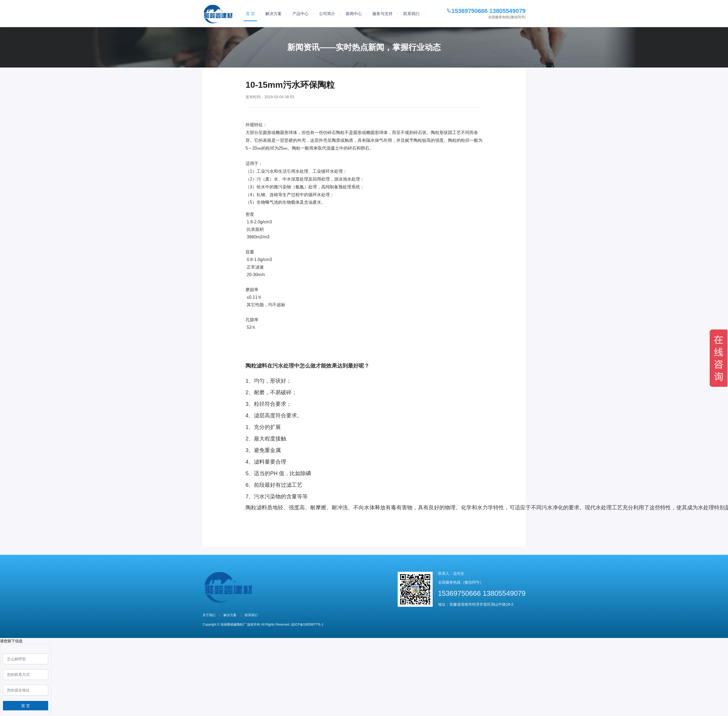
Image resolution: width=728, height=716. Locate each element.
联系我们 (411, 14)
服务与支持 (382, 14)
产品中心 (300, 14)
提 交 (26, 703)
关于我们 (209, 612)
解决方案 (274, 14)
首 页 (250, 14)
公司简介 (327, 14)
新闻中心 (354, 14)
